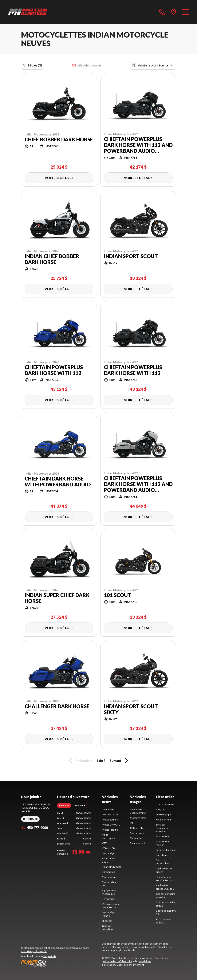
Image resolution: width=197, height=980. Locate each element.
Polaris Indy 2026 (112, 867)
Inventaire (108, 809)
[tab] (64, 805)
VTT (104, 843)
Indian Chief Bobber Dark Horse (52, 259)
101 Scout (117, 595)
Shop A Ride (50, 956)
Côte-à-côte (109, 848)
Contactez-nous (165, 804)
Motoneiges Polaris (109, 914)
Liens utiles (165, 797)
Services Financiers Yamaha (162, 828)
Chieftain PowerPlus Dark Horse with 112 (54, 370)
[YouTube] (88, 852)
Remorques (109, 899)
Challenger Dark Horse (57, 706)
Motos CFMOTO (111, 825)
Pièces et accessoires (163, 862)
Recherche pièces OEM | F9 (165, 887)
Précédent (80, 761)
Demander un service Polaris (164, 879)
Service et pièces (165, 850)
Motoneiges (109, 853)
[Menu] (186, 12)
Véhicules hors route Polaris (110, 906)
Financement (138, 843)
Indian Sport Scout (131, 256)
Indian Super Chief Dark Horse (57, 598)
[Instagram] (82, 852)
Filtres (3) (32, 65)
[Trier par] (153, 65)
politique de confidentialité (117, 961)
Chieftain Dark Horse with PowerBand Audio (58, 482)
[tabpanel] (74, 828)
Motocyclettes (110, 814)
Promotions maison (163, 843)
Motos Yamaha (110, 820)
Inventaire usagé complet (138, 811)
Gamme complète (107, 928)
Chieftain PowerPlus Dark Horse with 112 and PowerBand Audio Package (138, 145)
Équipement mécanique (109, 892)
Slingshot (107, 921)
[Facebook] (75, 852)
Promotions (163, 836)
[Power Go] (58, 963)
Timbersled (109, 872)
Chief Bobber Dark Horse (59, 139)
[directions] (174, 12)
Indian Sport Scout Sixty (131, 709)
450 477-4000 (34, 828)
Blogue (160, 809)
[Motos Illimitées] (28, 12)
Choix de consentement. (131, 965)
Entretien (161, 855)
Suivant (119, 761)
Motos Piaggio (110, 830)
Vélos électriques (109, 836)
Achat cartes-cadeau (163, 921)
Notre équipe (163, 814)
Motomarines (110, 877)
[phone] (162, 12)
